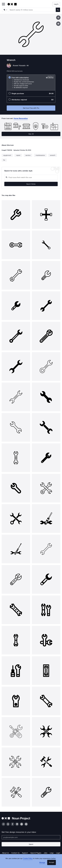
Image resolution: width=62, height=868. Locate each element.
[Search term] (32, 10)
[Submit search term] (58, 10)
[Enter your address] (31, 837)
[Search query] (31, 177)
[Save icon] (58, 18)
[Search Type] (5, 10)
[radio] (31, 82)
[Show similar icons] (58, 24)
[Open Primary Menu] (3, 4)
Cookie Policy (28, 858)
